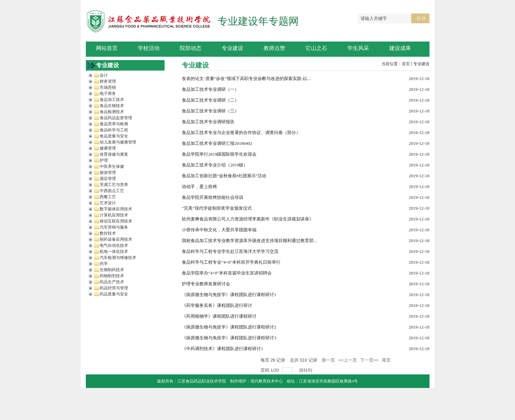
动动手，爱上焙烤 (199, 187)
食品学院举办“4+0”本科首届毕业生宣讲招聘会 (227, 273)
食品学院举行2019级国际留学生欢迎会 (219, 154)
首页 (406, 64)
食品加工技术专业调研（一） (210, 89)
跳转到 (306, 370)
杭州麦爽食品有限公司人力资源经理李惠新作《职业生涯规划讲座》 (248, 219)
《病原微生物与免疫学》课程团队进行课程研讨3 (229, 338)
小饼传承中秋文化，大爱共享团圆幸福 (219, 230)
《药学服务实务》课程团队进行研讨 (217, 305)
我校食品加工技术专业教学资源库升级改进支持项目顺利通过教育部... (249, 241)
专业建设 (421, 64)
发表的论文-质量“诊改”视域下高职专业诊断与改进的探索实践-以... (246, 78)
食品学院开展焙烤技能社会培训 (213, 197)
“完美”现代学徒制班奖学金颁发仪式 (217, 208)
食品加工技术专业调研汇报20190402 (217, 143)
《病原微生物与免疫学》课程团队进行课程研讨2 (229, 327)
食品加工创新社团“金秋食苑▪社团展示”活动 (224, 176)
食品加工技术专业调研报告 (208, 122)
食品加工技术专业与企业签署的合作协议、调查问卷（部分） (241, 133)
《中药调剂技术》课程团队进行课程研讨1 (223, 349)
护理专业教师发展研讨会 (206, 284)
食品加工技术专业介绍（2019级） (215, 165)
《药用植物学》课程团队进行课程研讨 (219, 316)
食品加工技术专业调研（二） (210, 100)
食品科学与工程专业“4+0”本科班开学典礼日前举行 (231, 262)
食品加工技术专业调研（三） (210, 111)
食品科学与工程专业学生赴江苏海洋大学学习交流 (230, 251)
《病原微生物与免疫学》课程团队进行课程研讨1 (229, 295)
